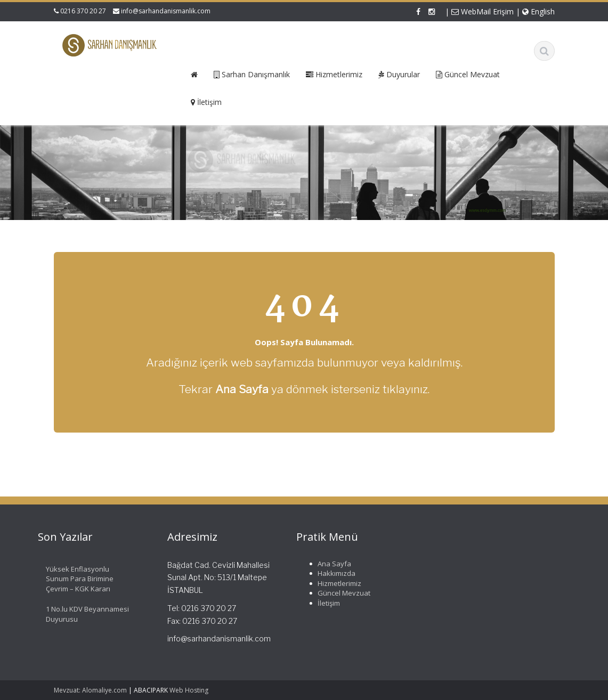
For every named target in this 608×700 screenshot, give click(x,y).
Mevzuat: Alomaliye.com (90, 690)
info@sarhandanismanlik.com (166, 11)
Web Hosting (189, 690)
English (538, 11)
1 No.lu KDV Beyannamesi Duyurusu (85, 614)
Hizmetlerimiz (337, 583)
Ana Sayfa (332, 564)
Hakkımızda (334, 573)
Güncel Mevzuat (342, 593)
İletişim (327, 603)
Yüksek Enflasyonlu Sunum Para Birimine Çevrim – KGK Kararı (78, 579)
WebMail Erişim (483, 11)
